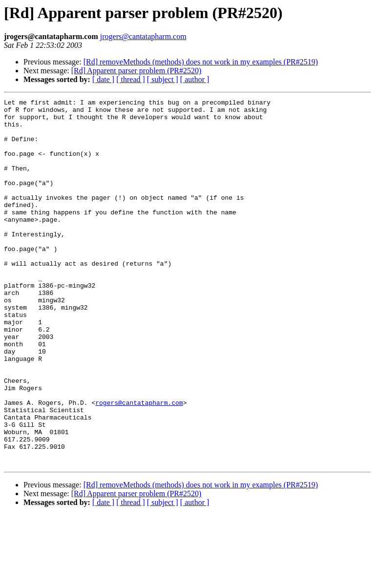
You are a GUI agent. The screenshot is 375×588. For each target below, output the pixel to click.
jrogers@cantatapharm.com (143, 36)
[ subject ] (163, 79)
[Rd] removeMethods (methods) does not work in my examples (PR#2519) (201, 62)
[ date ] (103, 79)
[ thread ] (131, 79)
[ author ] (195, 79)
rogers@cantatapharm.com (139, 464)
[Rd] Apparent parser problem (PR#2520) (136, 71)
